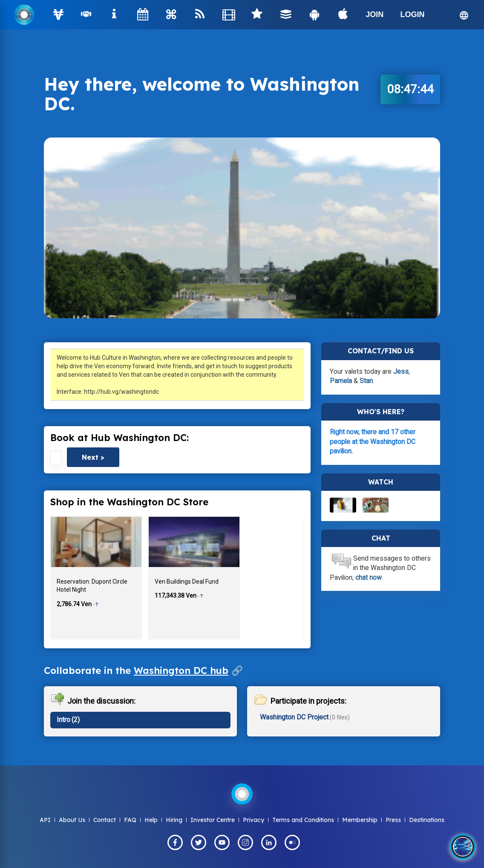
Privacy (254, 820)
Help (151, 820)
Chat (381, 538)
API (45, 820)
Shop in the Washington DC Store (129, 502)
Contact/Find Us (381, 351)
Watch (381, 482)
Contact (105, 820)
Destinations (427, 820)
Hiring (174, 820)
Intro (63, 720)
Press (393, 820)
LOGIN (412, 14)
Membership (360, 820)
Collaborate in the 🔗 (143, 670)
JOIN (375, 14)
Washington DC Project (294, 717)
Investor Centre (213, 820)
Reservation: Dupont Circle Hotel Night (92, 586)
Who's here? (381, 412)
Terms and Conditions (303, 820)
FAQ (130, 820)
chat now (369, 577)
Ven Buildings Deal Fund (187, 582)
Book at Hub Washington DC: (120, 438)
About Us (72, 820)
